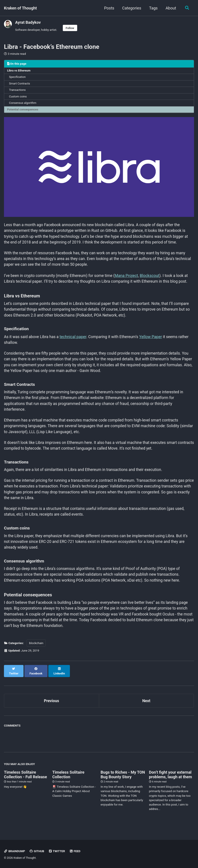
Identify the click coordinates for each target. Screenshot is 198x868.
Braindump (15, 851)
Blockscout (153, 278)
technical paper (74, 340)
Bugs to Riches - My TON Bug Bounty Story (123, 779)
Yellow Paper (154, 340)
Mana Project (129, 278)
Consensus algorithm (23, 104)
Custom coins (18, 98)
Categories (131, 8)
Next (146, 706)
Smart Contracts (20, 84)
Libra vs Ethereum (19, 71)
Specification (18, 78)
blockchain (36, 652)
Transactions (18, 91)
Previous (52, 706)
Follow (71, 28)
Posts (109, 8)
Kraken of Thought (20, 8)
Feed (76, 851)
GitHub (37, 851)
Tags (153, 8)
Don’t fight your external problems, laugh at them (171, 779)
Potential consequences (23, 111)
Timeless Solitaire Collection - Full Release (25, 779)
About (170, 8)
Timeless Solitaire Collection (68, 779)
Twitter (58, 851)
